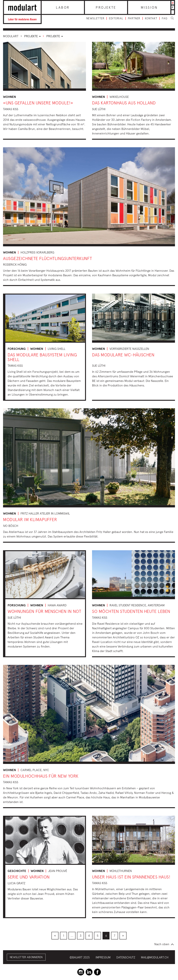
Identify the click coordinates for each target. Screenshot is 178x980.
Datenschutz (126, 957)
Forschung (17, 349)
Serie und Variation (29, 877)
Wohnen (9, 97)
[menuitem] (55, 936)
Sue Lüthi (99, 109)
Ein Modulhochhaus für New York (41, 776)
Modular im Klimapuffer (30, 519)
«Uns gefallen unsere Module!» (38, 103)
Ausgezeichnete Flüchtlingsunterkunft (47, 258)
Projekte (106, 7)
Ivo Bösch (11, 526)
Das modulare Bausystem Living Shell (42, 357)
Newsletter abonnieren (26, 957)
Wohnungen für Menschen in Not (44, 611)
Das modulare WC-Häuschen (123, 355)
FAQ (165, 18)
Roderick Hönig (15, 264)
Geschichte (17, 871)
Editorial (116, 18)
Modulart (11, 36)
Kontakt (151, 18)
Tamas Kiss (11, 109)
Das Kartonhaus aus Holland (124, 103)
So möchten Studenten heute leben (131, 611)
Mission (149, 7)
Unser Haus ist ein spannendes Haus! (131, 877)
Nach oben (162, 944)
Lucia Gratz (16, 883)
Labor (63, 7)
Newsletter (95, 18)
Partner (134, 18)
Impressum (103, 957)
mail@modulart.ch (155, 957)
